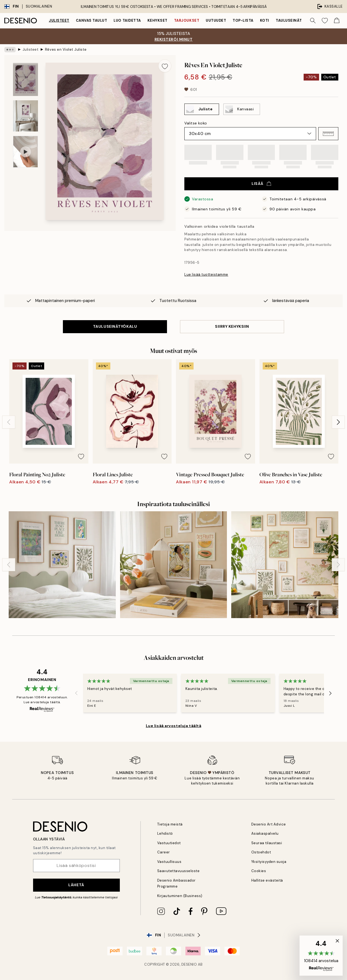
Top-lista (243, 20)
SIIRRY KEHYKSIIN (232, 326)
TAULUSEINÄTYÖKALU (115, 326)
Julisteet (59, 20)
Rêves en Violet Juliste (66, 49)
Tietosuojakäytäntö (56, 897)
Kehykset (158, 20)
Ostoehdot (261, 852)
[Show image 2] (25, 116)
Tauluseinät (289, 20)
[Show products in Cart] (337, 21)
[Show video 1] (25, 152)
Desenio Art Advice (269, 824)
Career (164, 852)
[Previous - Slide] (9, 422)
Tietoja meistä (170, 824)
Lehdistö (165, 833)
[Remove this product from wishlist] (165, 66)
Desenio (189, 964)
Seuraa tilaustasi (267, 843)
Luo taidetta (127, 20)
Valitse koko (196, 123)
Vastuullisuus (169, 862)
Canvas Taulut (92, 20)
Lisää (261, 184)
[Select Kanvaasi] (242, 109)
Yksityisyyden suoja (269, 862)
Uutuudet (216, 20)
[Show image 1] (25, 80)
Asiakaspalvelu (265, 833)
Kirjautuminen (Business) (180, 896)
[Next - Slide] (338, 422)
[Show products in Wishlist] (325, 21)
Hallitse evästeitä (267, 880)
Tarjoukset (187, 20)
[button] (328, 134)
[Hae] (313, 21)
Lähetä (76, 885)
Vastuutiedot (169, 843)
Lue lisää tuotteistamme (206, 274)
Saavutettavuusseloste (179, 871)
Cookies (259, 871)
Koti (265, 20)
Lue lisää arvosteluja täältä (174, 726)
